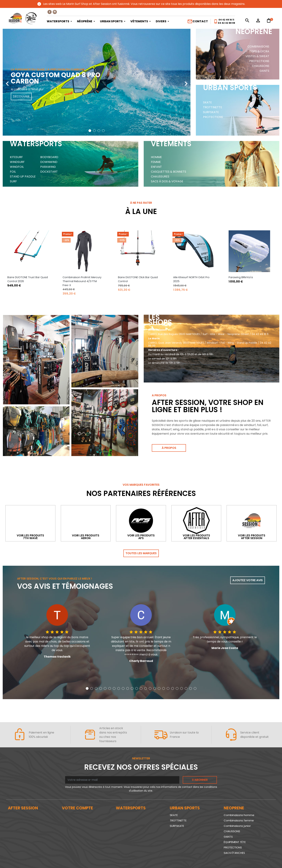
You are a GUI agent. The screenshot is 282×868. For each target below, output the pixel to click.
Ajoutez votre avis (248, 552)
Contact (198, 21)
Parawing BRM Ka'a (241, 236)
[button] (90, 131)
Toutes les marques (141, 525)
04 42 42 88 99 (226, 23)
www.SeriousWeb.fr (260, 858)
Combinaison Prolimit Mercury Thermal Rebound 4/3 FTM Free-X (82, 240)
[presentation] (7, 81)
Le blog (13, 792)
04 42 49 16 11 (226, 20)
